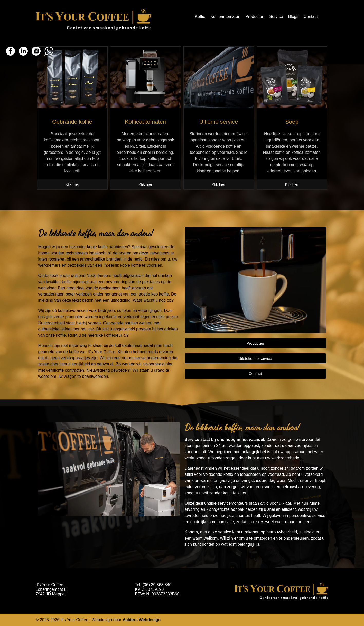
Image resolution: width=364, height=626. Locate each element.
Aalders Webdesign (142, 620)
